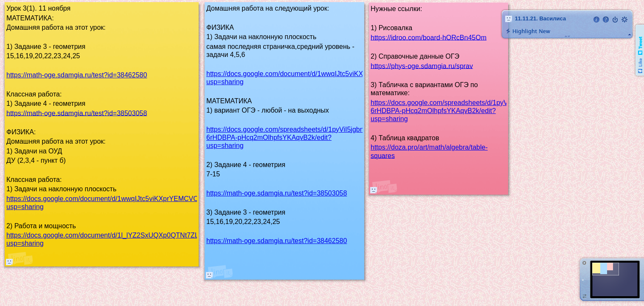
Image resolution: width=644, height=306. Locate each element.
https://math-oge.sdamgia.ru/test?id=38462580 (277, 241)
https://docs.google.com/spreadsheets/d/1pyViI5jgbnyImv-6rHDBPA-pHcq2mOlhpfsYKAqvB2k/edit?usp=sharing (293, 137)
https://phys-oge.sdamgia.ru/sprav (422, 66)
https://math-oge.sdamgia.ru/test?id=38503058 (277, 193)
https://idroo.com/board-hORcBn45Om (429, 37)
